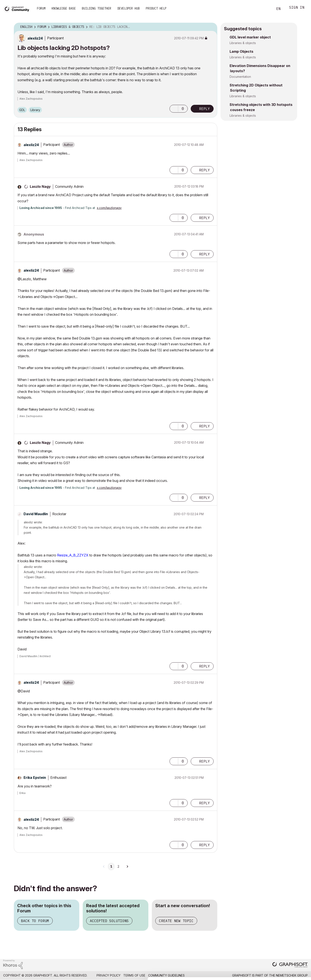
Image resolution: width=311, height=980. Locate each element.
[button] (174, 109)
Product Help (156, 8)
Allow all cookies (286, 930)
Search (265, 9)
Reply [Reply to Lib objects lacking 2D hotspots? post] (205, 109)
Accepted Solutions (109, 921)
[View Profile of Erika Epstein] (35, 778)
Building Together (97, 8)
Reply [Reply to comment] (205, 170)
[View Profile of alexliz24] (35, 38)
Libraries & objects (243, 43)
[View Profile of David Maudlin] (36, 514)
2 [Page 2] (118, 867)
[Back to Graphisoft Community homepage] (18, 8)
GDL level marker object (250, 37)
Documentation (240, 77)
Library (35, 110)
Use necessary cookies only (286, 954)
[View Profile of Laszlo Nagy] (40, 186)
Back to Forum (35, 921)
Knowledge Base (64, 8)
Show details (171, 974)
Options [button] (211, 27)
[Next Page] (127, 867)
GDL (22, 110)
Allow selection (286, 941)
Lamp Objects (241, 51)
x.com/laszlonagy (109, 208)
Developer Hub (129, 8)
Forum (41, 8)
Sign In (297, 8)
